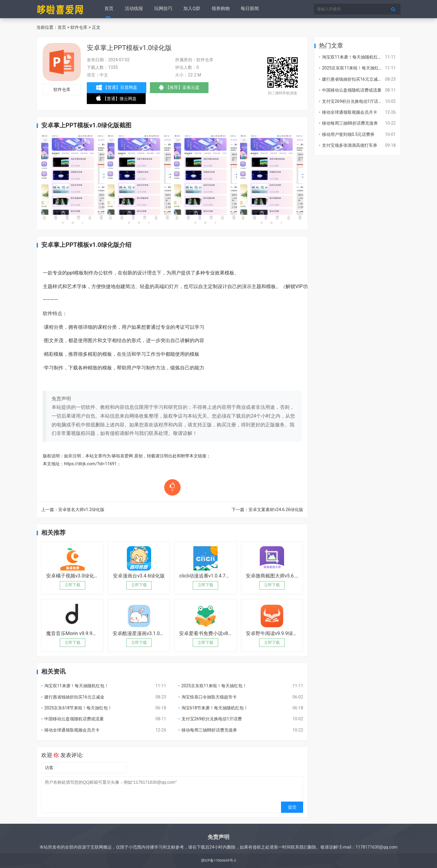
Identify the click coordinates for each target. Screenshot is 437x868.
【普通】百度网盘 (117, 88)
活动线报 (134, 9)
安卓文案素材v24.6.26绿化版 (276, 510)
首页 (109, 9)
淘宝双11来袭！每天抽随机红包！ (76, 686)
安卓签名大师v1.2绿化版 (81, 510)
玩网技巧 (163, 9)
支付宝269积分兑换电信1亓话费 (212, 719)
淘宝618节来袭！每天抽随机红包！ (215, 708)
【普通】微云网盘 (117, 100)
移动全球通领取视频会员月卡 (72, 730)
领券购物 (219, 9)
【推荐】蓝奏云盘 (182, 89)
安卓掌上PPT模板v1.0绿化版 (129, 48)
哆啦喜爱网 (122, 456)
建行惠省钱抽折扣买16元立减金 (74, 697)
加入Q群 (191, 9)
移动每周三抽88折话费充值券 (209, 730)
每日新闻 (249, 9)
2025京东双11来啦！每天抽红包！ (214, 686)
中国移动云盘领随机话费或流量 (74, 719)
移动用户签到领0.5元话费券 (348, 134)
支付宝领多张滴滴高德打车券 (350, 145)
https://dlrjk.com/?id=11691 (90, 464)
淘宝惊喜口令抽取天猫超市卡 (209, 697)
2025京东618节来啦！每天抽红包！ (78, 708)
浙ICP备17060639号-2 (218, 860)
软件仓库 (79, 27)
